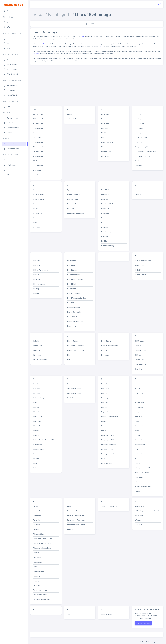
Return (104, 421)
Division (36, 204)
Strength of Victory (142, 472)
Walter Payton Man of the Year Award (149, 511)
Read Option (106, 384)
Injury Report (72, 317)
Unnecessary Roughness (76, 515)
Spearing (138, 435)
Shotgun (138, 412)
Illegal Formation (73, 275)
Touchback (37, 557)
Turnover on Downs (40, 590)
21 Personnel (38, 156)
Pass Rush (37, 389)
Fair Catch (105, 194)
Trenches (37, 576)
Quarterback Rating (74, 389)
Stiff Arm (139, 463)
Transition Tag (39, 571)
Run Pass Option (107, 449)
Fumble (104, 241)
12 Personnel (38, 142)
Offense (36, 54)
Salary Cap (139, 393)
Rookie (104, 431)
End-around (71, 204)
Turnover (37, 585)
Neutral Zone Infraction (110, 346)
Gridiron (138, 194)
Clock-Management (142, 138)
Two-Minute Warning (41, 595)
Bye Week (105, 156)
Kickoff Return (140, 275)
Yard (69, 614)
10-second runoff (40, 133)
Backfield (105, 119)
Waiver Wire (139, 506)
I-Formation (72, 261)
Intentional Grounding (75, 321)
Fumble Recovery (108, 246)
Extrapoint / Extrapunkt (76, 213)
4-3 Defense (38, 175)
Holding (36, 289)
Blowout (104, 147)
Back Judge (105, 114)
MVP (69, 360)
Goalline (138, 190)
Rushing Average (107, 463)
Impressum (157, 642)
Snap (137, 431)
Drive (35, 222)
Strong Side (139, 477)
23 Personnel (38, 166)
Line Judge (37, 355)
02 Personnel (38, 124)
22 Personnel (38, 161)
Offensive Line (141, 350)
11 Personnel (38, 138)
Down (83, 36)
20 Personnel (38, 152)
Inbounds (71, 303)
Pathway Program (40, 398)
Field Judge (105, 213)
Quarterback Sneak (74, 393)
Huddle (36, 293)
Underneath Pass (74, 511)
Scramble (139, 398)
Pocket (36, 435)
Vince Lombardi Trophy (110, 506)
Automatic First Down (75, 119)
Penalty (36, 403)
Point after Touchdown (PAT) (44, 440)
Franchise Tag (106, 232)
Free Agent (105, 236)
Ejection (70, 190)
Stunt (137, 482)
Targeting (37, 520)
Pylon (35, 468)
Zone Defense (107, 614)
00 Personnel (38, 114)
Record (104, 393)
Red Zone (105, 403)
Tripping (36, 581)
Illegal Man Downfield (75, 279)
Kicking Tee (139, 265)
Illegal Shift (71, 289)
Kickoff (138, 270)
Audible (70, 114)
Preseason (37, 454)
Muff (69, 355)
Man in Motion (72, 341)
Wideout (138, 520)
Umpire (70, 506)
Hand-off (37, 275)
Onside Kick (139, 360)
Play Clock (37, 421)
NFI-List (104, 350)
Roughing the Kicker (109, 440)
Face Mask (105, 190)
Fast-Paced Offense (109, 204)
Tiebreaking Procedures (42, 548)
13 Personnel (38, 147)
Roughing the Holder (109, 435)
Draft (35, 218)
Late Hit (36, 341)
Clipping (138, 133)
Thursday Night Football (42, 543)
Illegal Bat (71, 265)
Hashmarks (37, 279)
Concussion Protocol (143, 156)
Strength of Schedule (143, 468)
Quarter (70, 384)
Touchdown (38, 562)
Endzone (70, 208)
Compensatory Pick (142, 147)
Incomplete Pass (73, 307)
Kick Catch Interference (144, 261)
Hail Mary (37, 261)
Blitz (103, 138)
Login (158, 5)
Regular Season (107, 412)
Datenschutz (145, 642)
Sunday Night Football (143, 487)
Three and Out (39, 534)
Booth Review (106, 152)
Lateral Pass (38, 346)
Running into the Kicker (110, 454)
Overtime (138, 369)
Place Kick (37, 412)
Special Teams (140, 440)
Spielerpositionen (143, 623)
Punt (35, 463)
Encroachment (73, 199)
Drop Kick (37, 227)
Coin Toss (139, 142)
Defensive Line (39, 194)
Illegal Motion (72, 284)
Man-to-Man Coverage (76, 346)
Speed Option (140, 445)
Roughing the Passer (109, 445)
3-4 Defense (38, 170)
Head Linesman (39, 284)
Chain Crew (139, 114)
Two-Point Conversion (41, 599)
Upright (70, 529)
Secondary (139, 407)
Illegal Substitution (74, 293)
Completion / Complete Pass (146, 152)
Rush (103, 458)
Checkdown (139, 124)
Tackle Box (37, 511)
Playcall (36, 431)
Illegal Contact (73, 270)
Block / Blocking (107, 142)
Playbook (37, 426)
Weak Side (139, 515)
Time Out (37, 553)
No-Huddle (105, 355)
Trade (36, 567)
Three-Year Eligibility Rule (43, 539)
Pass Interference (40, 384)
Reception (105, 389)
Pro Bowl (37, 458)
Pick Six (36, 407)
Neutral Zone (106, 341)
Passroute (37, 393)
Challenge (139, 119)
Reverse (104, 426)
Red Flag (104, 398)
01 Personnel (38, 119)
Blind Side (105, 133)
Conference (139, 161)
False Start (105, 199)
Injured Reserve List (75, 312)
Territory (36, 529)
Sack (137, 384)
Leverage (37, 350)
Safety (138, 389)
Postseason (38, 445)
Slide (137, 421)
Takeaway (37, 515)
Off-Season (139, 341)
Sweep (138, 491)
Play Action (38, 417)
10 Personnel (38, 128)
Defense (46, 44)
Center (102, 46)
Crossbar (138, 166)
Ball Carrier (105, 124)
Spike (137, 449)
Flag (103, 218)
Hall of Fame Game (41, 270)
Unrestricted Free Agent (76, 520)
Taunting (36, 525)
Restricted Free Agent (109, 417)
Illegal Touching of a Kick (76, 298)
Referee (104, 407)
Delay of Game (39, 199)
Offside (138, 355)
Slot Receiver (140, 426)
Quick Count (72, 398)
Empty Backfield (73, 194)
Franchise (105, 227)
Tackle (65, 61)
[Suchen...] (98, 24)
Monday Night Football (76, 350)
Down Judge (38, 213)
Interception (72, 326)
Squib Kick (139, 458)
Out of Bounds (140, 364)
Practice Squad (39, 449)
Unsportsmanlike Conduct (77, 525)
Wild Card (139, 525)
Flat (103, 222)
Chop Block (139, 128)
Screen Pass (140, 403)
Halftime (37, 265)
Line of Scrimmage (40, 360)
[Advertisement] (97, 85)
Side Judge (139, 417)
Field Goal (105, 208)
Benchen (104, 128)
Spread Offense (141, 454)
